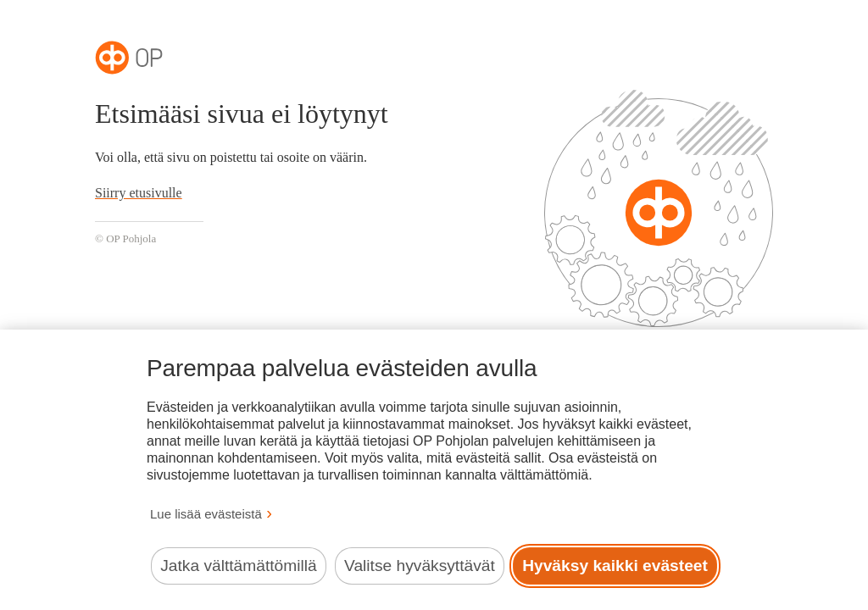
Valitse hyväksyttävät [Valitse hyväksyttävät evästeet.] (420, 566)
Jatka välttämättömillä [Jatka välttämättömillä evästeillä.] (238, 566)
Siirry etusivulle (139, 193)
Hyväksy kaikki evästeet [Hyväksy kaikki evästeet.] (615, 566)
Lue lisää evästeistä (206, 514)
